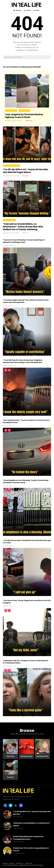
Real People (24, 111)
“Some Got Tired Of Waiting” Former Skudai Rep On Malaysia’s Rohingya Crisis (24, 241)
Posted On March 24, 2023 (13, 121)
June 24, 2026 (8, 245)
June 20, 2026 (8, 366)
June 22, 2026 (7, 306)
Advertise (5, 863)
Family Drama (9, 220)
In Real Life (31, 865)
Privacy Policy (20, 863)
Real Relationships (12, 166)
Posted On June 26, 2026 (11, 233)
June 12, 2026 (7, 606)
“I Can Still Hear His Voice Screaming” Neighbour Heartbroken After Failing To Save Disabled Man (23, 361)
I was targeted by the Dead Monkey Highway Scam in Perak (24, 116)
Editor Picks (11, 111)
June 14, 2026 (7, 546)
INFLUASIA (11, 865)
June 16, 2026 (7, 486)
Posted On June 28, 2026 (11, 176)
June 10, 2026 (7, 666)
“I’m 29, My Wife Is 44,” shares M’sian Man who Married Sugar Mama (26, 171)
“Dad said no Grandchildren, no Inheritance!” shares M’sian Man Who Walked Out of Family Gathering (23, 227)
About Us (12, 863)
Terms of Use (29, 863)
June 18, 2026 (7, 426)
